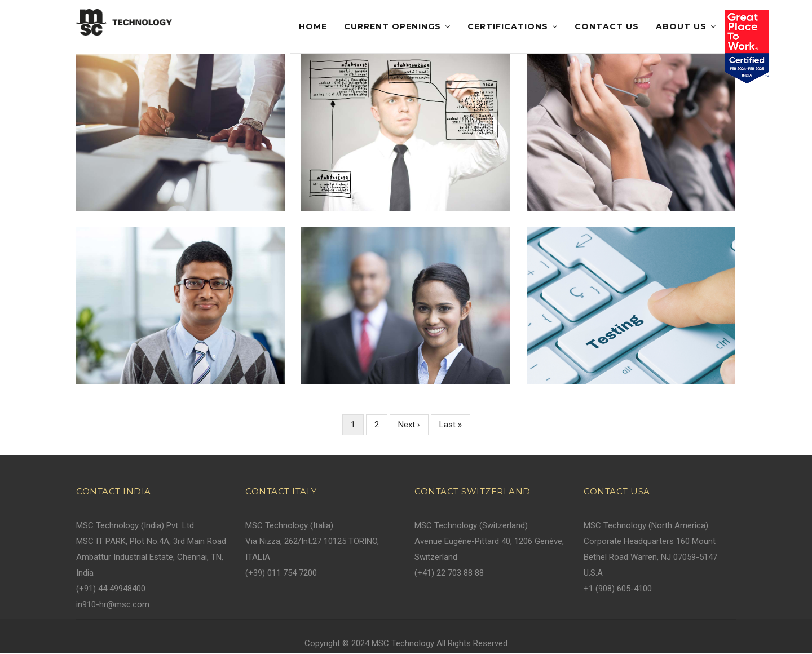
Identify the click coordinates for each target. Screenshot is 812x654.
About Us (686, 26)
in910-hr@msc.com (113, 604)
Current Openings (397, 26)
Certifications (513, 26)
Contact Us (607, 26)
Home (313, 26)
